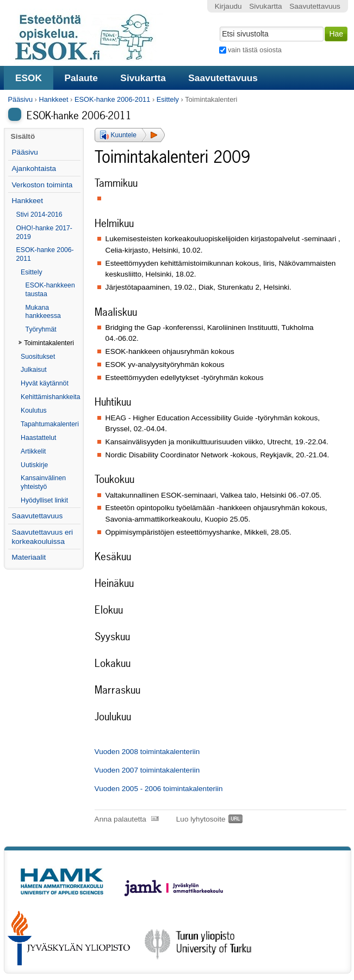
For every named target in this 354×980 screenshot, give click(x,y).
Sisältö (23, 136)
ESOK (29, 78)
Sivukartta (143, 78)
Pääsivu (21, 99)
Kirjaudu (228, 6)
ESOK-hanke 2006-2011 (112, 99)
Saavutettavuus (223, 78)
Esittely (168, 99)
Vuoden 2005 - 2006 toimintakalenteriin (159, 789)
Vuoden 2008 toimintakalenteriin (147, 752)
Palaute (81, 78)
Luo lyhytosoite (201, 819)
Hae (218, 26)
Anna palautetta (120, 819)
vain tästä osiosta (255, 50)
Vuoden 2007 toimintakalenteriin (147, 770)
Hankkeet (53, 99)
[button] (130, 135)
